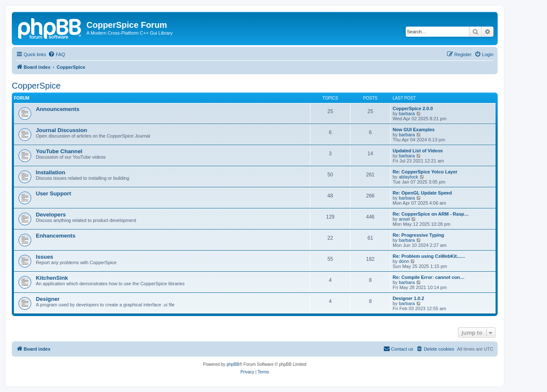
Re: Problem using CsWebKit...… (429, 256)
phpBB (233, 364)
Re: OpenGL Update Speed (422, 193)
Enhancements (56, 236)
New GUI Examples (414, 130)
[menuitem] (57, 54)
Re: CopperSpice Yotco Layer (425, 172)
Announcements (58, 109)
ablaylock (409, 177)
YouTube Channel (59, 151)
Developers (51, 215)
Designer (48, 299)
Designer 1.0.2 (408, 298)
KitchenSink (52, 278)
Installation (51, 172)
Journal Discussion (62, 130)
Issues (44, 257)
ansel (404, 219)
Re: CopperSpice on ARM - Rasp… (431, 214)
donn (404, 261)
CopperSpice (36, 86)
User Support (54, 193)
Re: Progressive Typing (418, 235)
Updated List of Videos (418, 151)
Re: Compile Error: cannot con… (429, 277)
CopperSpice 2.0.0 (413, 108)
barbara (407, 114)
